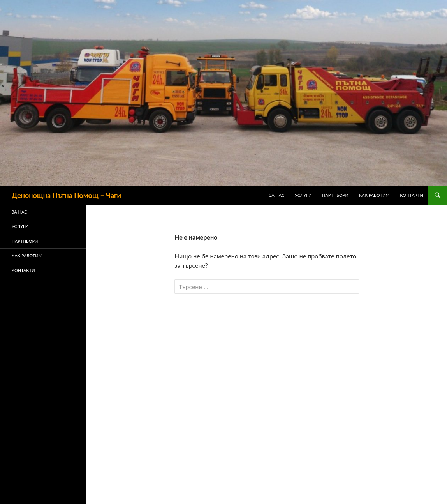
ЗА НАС (277, 195)
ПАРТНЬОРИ (335, 195)
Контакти (412, 195)
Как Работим (374, 195)
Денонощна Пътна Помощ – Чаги (66, 195)
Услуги (303, 195)
